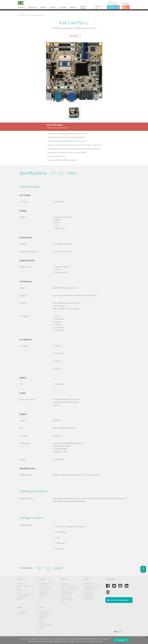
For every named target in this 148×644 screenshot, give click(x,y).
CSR (18, 592)
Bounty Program (88, 592)
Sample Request (22, 612)
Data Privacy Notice (82, 641)
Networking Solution (67, 592)
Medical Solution (66, 595)
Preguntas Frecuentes (90, 588)
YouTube (42, 618)
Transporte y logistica (67, 599)
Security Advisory (88, 590)
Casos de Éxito (43, 612)
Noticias (41, 620)
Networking (42, 586)
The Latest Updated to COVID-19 (26, 586)
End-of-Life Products (24, 15)
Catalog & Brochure (45, 614)
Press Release (43, 623)
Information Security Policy (25, 595)
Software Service (88, 595)
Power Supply (43, 595)
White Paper (43, 627)
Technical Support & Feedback (92, 586)
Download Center (89, 599)
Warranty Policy (88, 597)
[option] (74, 72)
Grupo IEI (20, 590)
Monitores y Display (45, 592)
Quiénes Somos (21, 584)
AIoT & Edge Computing (46, 584)
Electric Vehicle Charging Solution (71, 588)
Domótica (64, 603)
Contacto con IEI (22, 597)
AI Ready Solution (66, 590)
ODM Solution (65, 584)
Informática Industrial (45, 590)
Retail (63, 601)
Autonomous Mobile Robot (69, 586)
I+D (18, 588)
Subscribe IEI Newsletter (46, 625)
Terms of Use (98, 641)
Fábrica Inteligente (66, 597)
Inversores (20, 599)
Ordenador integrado (38, 15)
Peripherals (42, 597)
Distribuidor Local (22, 614)
